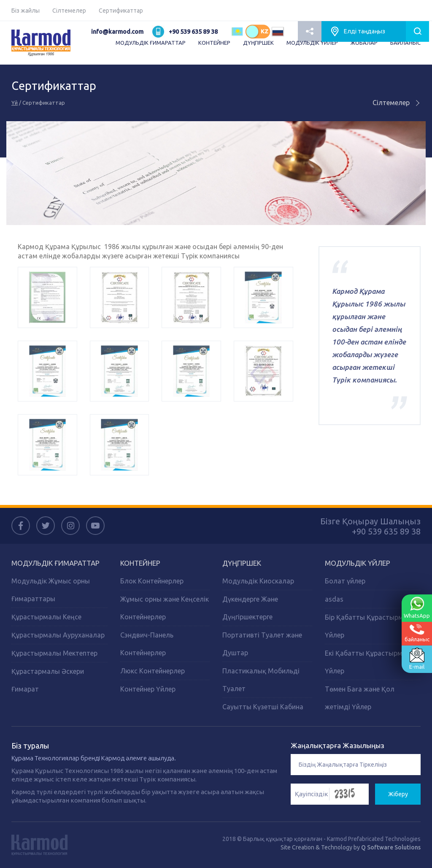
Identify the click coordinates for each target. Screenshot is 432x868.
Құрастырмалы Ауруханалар (58, 635)
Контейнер (140, 563)
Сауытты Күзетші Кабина (263, 707)
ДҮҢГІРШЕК (258, 43)
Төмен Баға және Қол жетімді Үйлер (360, 698)
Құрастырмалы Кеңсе (46, 617)
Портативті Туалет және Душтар (262, 644)
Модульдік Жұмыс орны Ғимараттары (51, 590)
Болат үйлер (345, 581)
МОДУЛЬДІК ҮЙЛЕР (312, 43)
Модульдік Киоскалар (258, 581)
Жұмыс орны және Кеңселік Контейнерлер (165, 608)
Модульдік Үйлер (358, 563)
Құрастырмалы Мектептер (54, 653)
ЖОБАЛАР (364, 43)
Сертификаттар (121, 11)
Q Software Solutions (391, 847)
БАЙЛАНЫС (405, 43)
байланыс (417, 633)
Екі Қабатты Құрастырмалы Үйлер (370, 662)
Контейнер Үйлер (148, 689)
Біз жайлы (26, 11)
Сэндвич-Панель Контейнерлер (147, 644)
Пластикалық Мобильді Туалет (261, 680)
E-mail (417, 659)
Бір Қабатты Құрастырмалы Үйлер (371, 626)
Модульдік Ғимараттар (55, 563)
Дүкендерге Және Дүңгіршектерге (250, 608)
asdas (334, 599)
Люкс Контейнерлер (153, 671)
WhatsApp (417, 608)
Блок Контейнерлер (152, 581)
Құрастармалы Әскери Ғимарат (48, 680)
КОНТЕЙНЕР (214, 43)
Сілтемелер (69, 11)
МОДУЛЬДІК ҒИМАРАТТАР (151, 43)
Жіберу (398, 794)
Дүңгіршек (242, 563)
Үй (15, 103)
